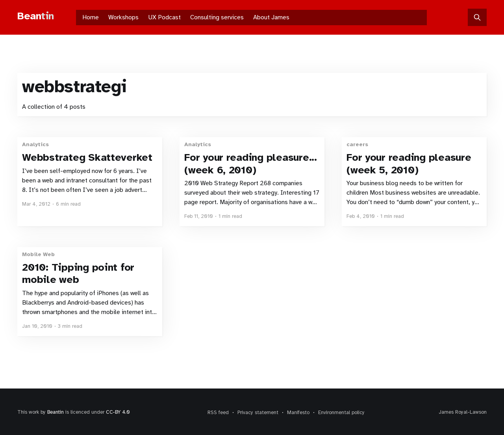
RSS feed (218, 413)
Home (91, 17)
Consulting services (217, 17)
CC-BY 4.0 (118, 412)
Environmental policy (341, 413)
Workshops (123, 17)
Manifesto (298, 413)
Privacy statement (258, 413)
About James (271, 17)
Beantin (56, 412)
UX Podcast (164, 17)
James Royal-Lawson (463, 412)
